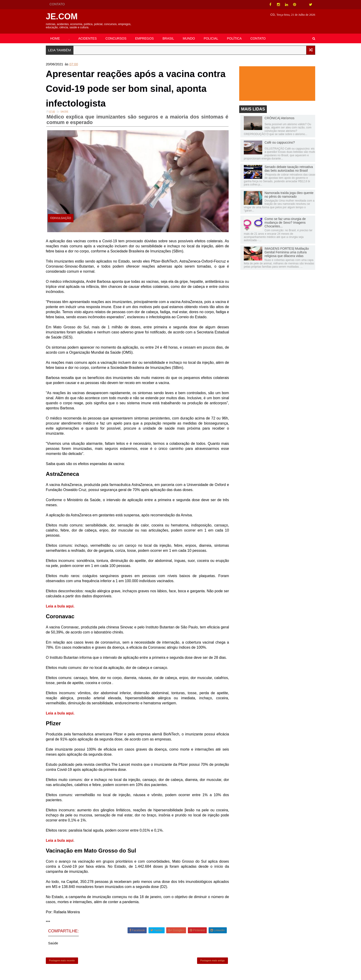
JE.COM (62, 16)
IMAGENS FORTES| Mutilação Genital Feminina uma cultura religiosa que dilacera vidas (287, 252)
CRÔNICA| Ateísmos (279, 118)
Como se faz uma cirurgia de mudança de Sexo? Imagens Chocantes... (285, 223)
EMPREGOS (144, 38)
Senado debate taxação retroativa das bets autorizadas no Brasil (289, 169)
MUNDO (189, 38)
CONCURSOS (116, 38)
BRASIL (168, 38)
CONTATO (57, 4)
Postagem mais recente (62, 961)
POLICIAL (211, 38)
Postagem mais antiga (213, 961)
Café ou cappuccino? (280, 142)
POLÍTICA (234, 38)
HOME (55, 38)
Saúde (64, 112)
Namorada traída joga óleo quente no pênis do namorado (289, 195)
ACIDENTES (87, 38)
